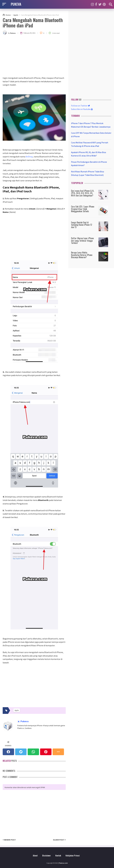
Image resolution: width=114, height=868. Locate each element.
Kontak (58, 856)
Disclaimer (47, 856)
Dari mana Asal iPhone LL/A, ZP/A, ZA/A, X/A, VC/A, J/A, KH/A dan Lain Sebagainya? (83, 193)
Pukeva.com (63, 863)
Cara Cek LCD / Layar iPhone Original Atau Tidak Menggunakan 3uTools (83, 209)
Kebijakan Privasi (73, 856)
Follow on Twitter (81, 106)
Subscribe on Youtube (82, 109)
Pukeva (24, 721)
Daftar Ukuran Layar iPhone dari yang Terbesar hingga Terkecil (82, 241)
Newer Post (9, 840)
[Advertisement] (34, 56)
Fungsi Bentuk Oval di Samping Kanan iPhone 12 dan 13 (82, 225)
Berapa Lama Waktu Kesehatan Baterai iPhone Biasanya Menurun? (82, 255)
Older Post (59, 840)
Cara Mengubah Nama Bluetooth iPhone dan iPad (33, 23)
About (35, 856)
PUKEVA (16, 4)
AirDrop (29, 157)
